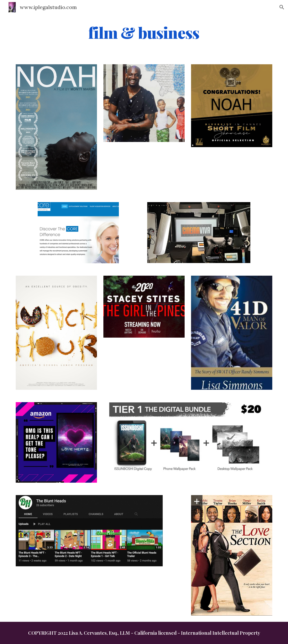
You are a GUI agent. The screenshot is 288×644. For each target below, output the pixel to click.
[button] (282, 7)
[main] (144, 33)
